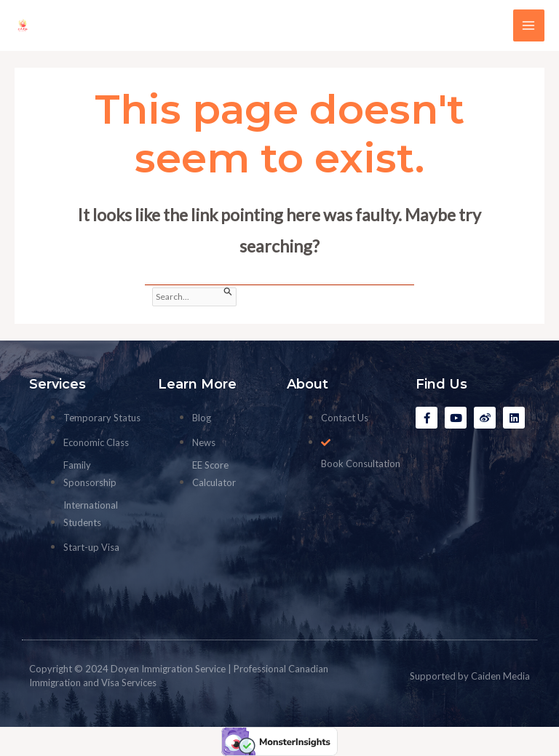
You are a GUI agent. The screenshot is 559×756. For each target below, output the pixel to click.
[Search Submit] (228, 292)
